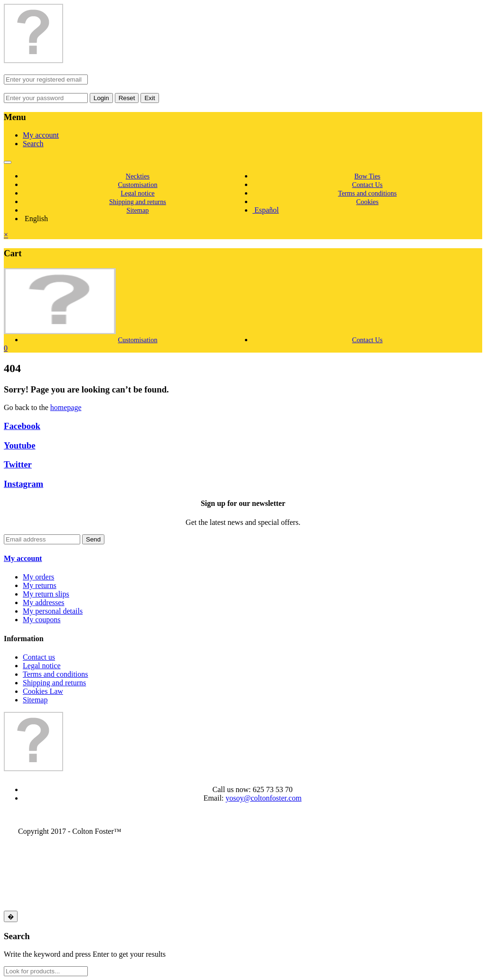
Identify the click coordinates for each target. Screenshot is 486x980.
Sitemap (137, 210)
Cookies (367, 202)
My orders (38, 577)
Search (33, 144)
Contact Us (367, 185)
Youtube (20, 445)
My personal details (53, 611)
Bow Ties (368, 176)
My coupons (42, 620)
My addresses (44, 602)
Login (101, 98)
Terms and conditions (367, 193)
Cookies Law (43, 691)
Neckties (138, 176)
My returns (40, 585)
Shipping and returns (138, 202)
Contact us (39, 657)
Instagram (23, 484)
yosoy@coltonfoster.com (263, 798)
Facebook (22, 426)
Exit (150, 98)
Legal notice (138, 193)
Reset (127, 98)
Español (266, 210)
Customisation (137, 185)
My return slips (46, 594)
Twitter (18, 464)
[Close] (11, 916)
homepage (66, 407)
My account (41, 135)
